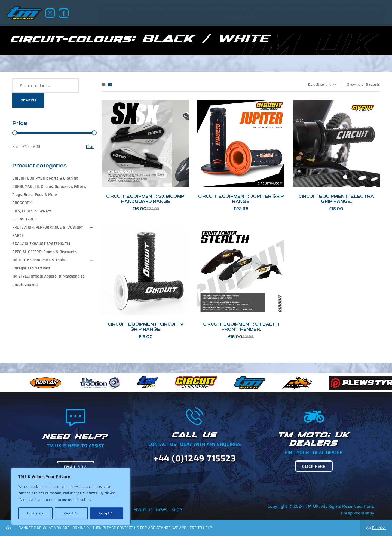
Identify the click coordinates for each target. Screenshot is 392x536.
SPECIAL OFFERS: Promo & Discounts (45, 252)
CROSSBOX (22, 203)
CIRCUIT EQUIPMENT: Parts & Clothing (45, 178)
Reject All (71, 513)
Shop (177, 510)
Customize (35, 513)
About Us (143, 510)
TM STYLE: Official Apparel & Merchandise (48, 276)
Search (28, 100)
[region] (71, 497)
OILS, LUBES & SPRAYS (32, 211)
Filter (90, 147)
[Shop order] (322, 85)
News (162, 510)
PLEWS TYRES (24, 219)
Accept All (107, 513)
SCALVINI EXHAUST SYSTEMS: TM (41, 244)
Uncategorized (25, 285)
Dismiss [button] (379, 528)
